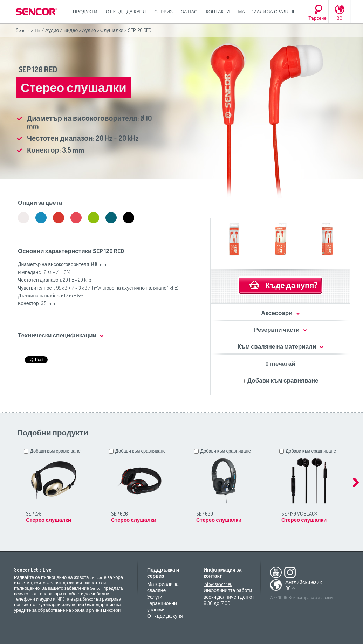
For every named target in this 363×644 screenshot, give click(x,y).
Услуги (155, 597)
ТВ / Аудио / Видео (56, 30)
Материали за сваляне (267, 12)
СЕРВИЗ (163, 12)
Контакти (218, 12)
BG (340, 18)
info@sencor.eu (218, 584)
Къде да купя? (291, 285)
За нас (189, 12)
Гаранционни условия (162, 606)
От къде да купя (126, 12)
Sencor (23, 30)
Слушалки (112, 30)
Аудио (89, 30)
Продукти (85, 12)
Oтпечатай (280, 363)
